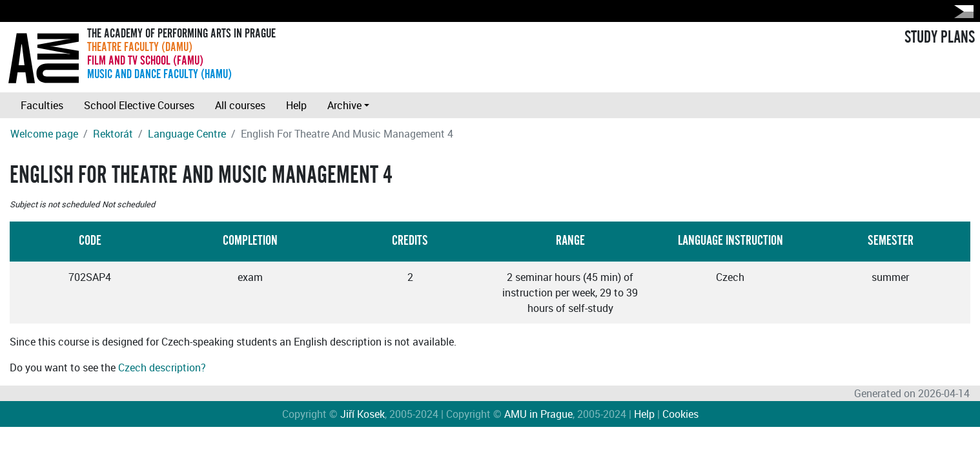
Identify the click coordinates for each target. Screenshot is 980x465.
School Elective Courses (139, 105)
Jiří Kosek (362, 414)
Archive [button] (344, 105)
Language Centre (187, 134)
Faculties (42, 105)
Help (296, 105)
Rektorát (113, 134)
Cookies (680, 414)
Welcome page (44, 134)
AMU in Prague (538, 414)
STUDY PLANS (940, 37)
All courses (240, 105)
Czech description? (162, 367)
